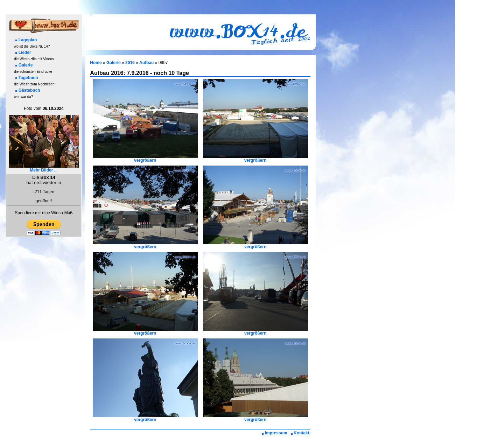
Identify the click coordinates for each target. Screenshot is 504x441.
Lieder (23, 52)
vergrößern (145, 158)
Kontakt (300, 433)
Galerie (24, 65)
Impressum (275, 433)
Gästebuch (28, 90)
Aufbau (146, 63)
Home (96, 63)
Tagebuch (27, 78)
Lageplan (26, 40)
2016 (130, 63)
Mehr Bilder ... (44, 168)
